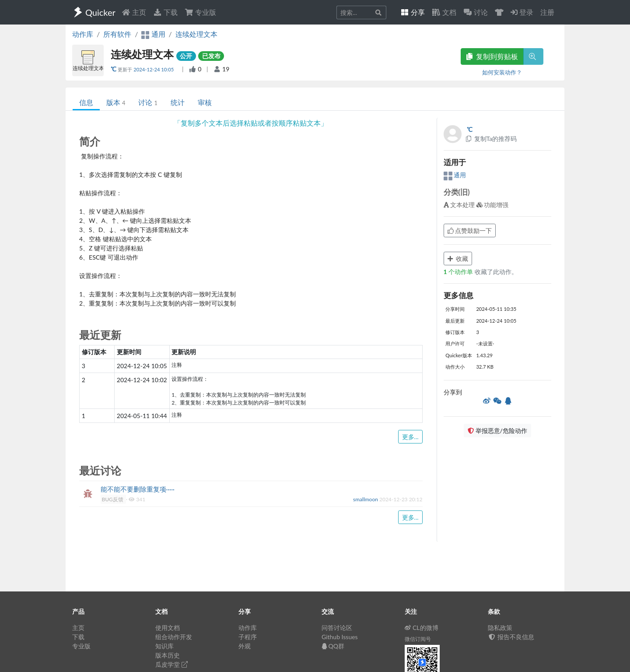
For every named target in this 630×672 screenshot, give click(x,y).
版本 (116, 102)
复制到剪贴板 (492, 56)
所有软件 (117, 34)
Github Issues (340, 637)
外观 (245, 646)
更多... (410, 437)
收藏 (458, 259)
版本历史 (168, 655)
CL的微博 (422, 628)
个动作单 (459, 272)
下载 (165, 12)
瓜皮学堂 (171, 664)
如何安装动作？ (502, 72)
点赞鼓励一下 (470, 230)
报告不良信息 (511, 637)
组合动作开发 (174, 637)
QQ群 (333, 646)
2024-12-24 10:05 (154, 69)
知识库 (164, 646)
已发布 (211, 56)
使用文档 (168, 628)
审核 (205, 102)
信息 (86, 102)
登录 (522, 12)
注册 (547, 12)
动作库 (83, 34)
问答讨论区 (337, 628)
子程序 (248, 637)
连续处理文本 (196, 34)
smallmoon (366, 499)
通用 (455, 175)
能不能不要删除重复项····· (138, 489)
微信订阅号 (418, 639)
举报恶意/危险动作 (497, 431)
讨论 (148, 102)
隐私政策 (500, 628)
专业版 (200, 12)
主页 (134, 12)
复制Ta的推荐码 (491, 139)
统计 (178, 102)
